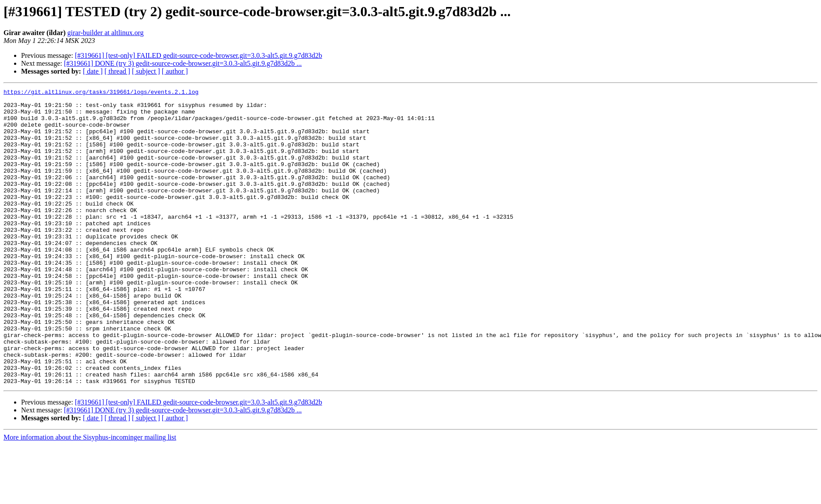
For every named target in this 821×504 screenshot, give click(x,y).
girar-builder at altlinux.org (106, 33)
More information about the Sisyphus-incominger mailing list (90, 496)
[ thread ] (117, 71)
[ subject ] (146, 71)
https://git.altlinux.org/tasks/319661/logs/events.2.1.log (101, 93)
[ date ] (93, 71)
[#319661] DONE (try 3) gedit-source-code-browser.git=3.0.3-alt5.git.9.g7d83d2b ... (183, 63)
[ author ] (175, 71)
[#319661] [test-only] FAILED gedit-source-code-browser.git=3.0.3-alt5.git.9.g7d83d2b (199, 55)
